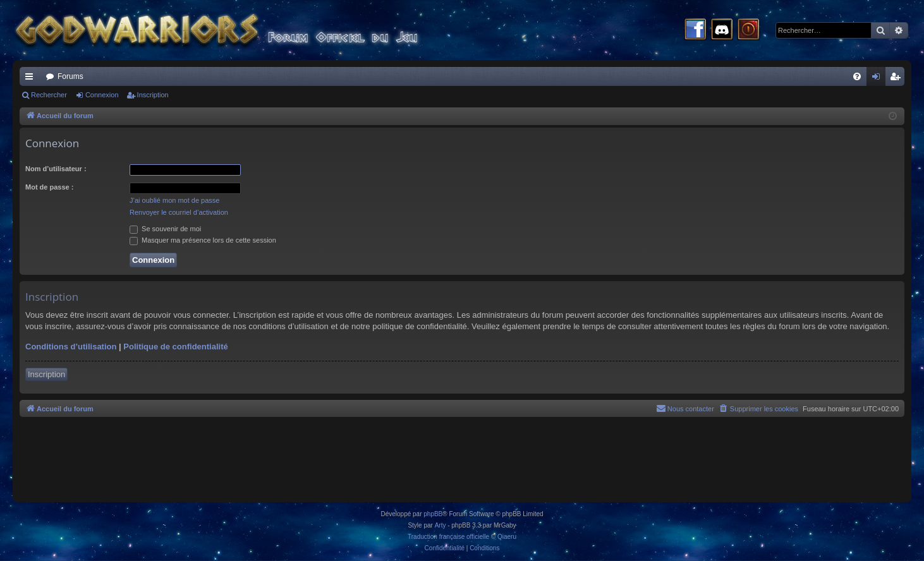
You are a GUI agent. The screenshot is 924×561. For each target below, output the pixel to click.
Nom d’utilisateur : (56, 169)
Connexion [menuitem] (879, 79)
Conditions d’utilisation (71, 347)
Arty (441, 525)
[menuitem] (857, 76)
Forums (70, 76)
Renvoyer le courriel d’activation (179, 212)
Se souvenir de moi (165, 229)
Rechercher (49, 95)
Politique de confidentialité (175, 347)
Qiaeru (507, 537)
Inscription (153, 95)
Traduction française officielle (448, 537)
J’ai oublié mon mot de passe (174, 200)
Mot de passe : (49, 187)
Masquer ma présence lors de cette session (203, 240)
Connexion (102, 95)
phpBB (433, 514)
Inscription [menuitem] (898, 79)
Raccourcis (32, 79)
